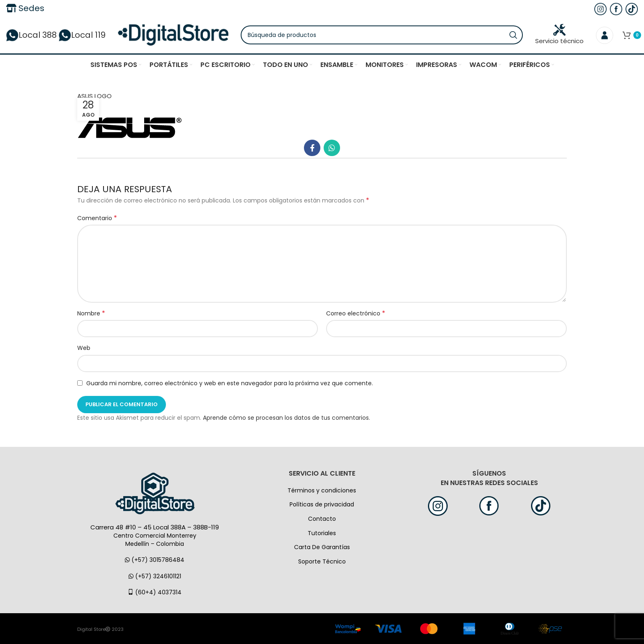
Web (84, 348)
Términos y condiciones (322, 490)
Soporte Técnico (322, 561)
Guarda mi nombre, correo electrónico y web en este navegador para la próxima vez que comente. (230, 383)
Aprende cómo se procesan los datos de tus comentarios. (286, 418)
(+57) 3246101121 (155, 576)
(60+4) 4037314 (155, 592)
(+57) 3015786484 (155, 560)
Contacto (322, 519)
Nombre (91, 313)
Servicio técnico (559, 34)
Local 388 (31, 35)
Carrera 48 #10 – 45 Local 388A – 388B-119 (155, 527)
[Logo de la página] (173, 34)
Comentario (97, 218)
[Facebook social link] (312, 148)
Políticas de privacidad (322, 504)
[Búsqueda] (382, 35)
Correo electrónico (356, 313)
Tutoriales (322, 533)
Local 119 (82, 35)
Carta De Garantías (322, 547)
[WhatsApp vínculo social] (332, 148)
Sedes (25, 8)
